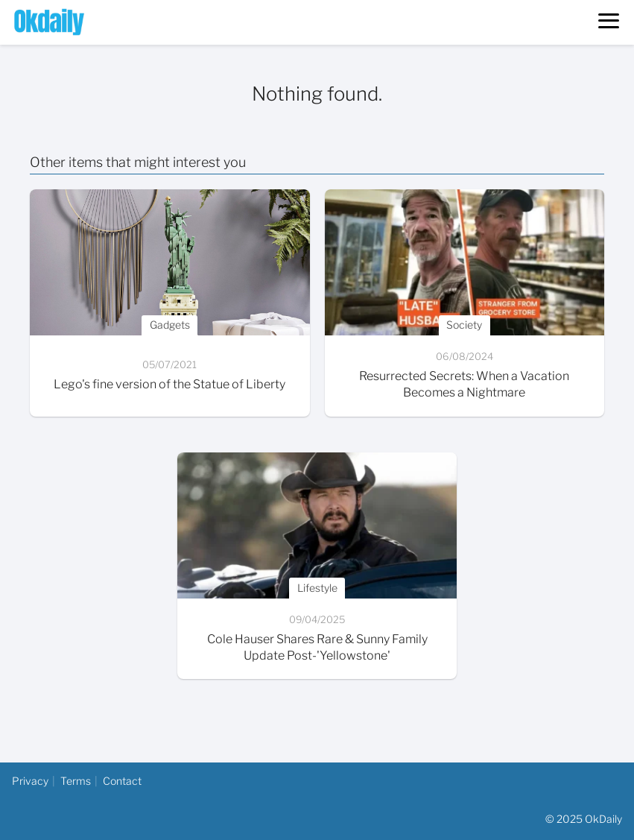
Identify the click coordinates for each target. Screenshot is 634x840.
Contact (122, 781)
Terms (76, 781)
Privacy (30, 781)
